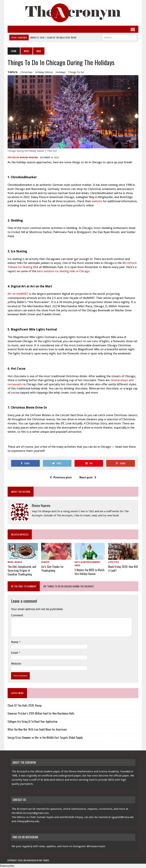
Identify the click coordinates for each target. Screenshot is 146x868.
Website (16, 664)
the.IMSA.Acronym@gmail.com (30, 813)
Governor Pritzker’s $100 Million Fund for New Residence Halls (41, 713)
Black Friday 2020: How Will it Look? (123, 569)
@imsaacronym (96, 846)
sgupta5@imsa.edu (123, 817)
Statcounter (7, 866)
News (26, 51)
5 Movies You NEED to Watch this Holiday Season (90, 572)
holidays (60, 72)
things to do (76, 72)
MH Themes (44, 860)
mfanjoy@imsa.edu (28, 821)
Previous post (61, 478)
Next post (88, 478)
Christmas (26, 72)
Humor (45, 563)
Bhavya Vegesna (29, 158)
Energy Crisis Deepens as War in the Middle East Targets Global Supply (45, 737)
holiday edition (44, 72)
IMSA (77, 566)
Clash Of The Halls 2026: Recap (24, 705)
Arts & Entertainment (88, 563)
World (18, 563)
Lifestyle (114, 563)
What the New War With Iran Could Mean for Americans (37, 729)
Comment (17, 615)
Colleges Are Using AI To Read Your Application (32, 721)
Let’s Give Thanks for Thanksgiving (52, 569)
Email (15, 653)
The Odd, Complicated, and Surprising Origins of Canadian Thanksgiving (22, 571)
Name (15, 642)
